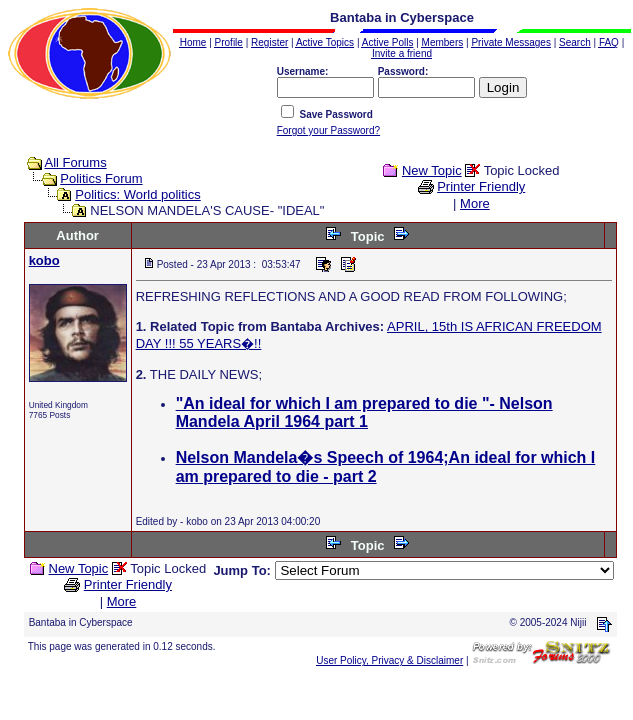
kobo (44, 260)
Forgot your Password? (328, 130)
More (475, 203)
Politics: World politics (137, 194)
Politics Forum (101, 178)
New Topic (432, 170)
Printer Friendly (481, 186)
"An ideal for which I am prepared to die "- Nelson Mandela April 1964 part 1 (364, 412)
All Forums (76, 162)
